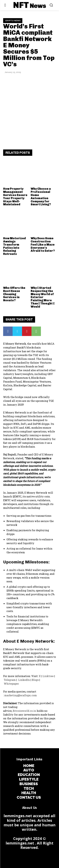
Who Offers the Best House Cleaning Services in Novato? (14, 294)
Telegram (10, 680)
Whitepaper (12, 684)
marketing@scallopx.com (21, 695)
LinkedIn (24, 680)
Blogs (35, 680)
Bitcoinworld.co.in (25, 711)
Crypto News (13, 21)
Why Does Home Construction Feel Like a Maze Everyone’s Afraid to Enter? (43, 245)
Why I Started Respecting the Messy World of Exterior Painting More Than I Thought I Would (43, 297)
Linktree (48, 676)
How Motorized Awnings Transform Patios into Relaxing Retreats (14, 246)
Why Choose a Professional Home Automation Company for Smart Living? (41, 197)
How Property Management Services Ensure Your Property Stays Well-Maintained (15, 197)
